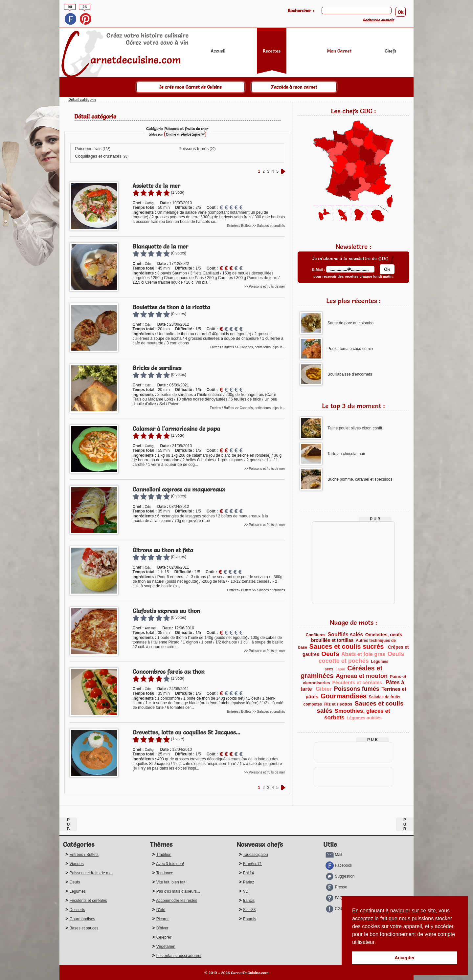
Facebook (339, 865)
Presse (336, 887)
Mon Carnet (339, 51)
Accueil (218, 51)
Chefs (390, 51)
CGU (335, 909)
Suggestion (340, 876)
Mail (334, 855)
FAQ (334, 898)
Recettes (272, 51)
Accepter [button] (405, 958)
